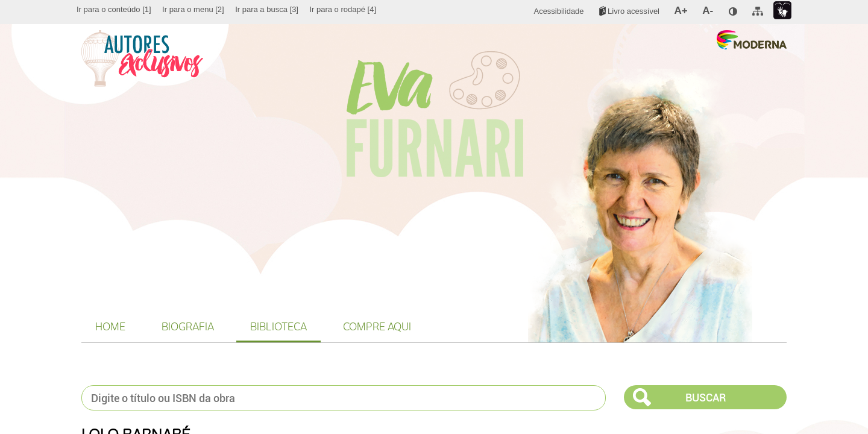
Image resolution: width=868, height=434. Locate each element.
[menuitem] (114, 10)
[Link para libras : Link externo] (782, 11)
